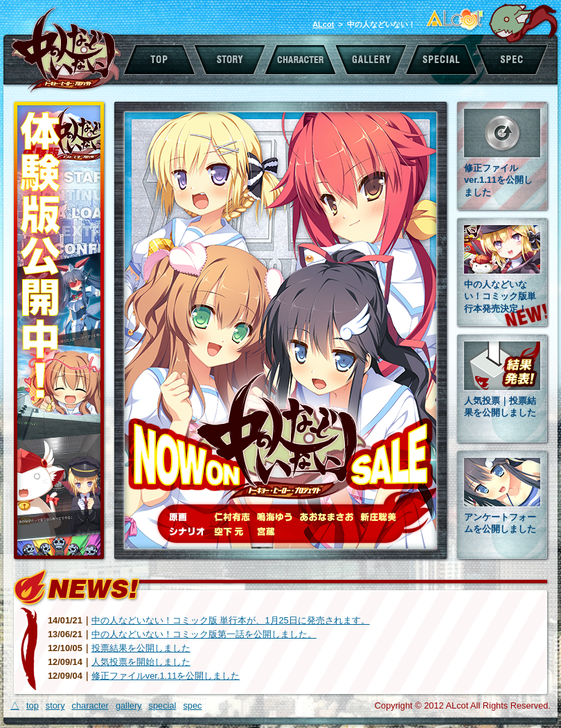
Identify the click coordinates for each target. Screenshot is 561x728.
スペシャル (442, 60)
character (90, 705)
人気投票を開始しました (141, 662)
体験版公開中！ (60, 331)
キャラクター (301, 60)
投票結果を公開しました (141, 648)
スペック (513, 60)
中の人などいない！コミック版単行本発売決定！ (500, 296)
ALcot (323, 24)
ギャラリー (371, 60)
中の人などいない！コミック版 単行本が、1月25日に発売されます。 (231, 620)
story (55, 705)
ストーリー (230, 60)
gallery (129, 705)
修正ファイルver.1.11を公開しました (498, 180)
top (33, 705)
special (163, 705)
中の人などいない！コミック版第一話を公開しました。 (204, 634)
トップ (159, 60)
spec (192, 705)
